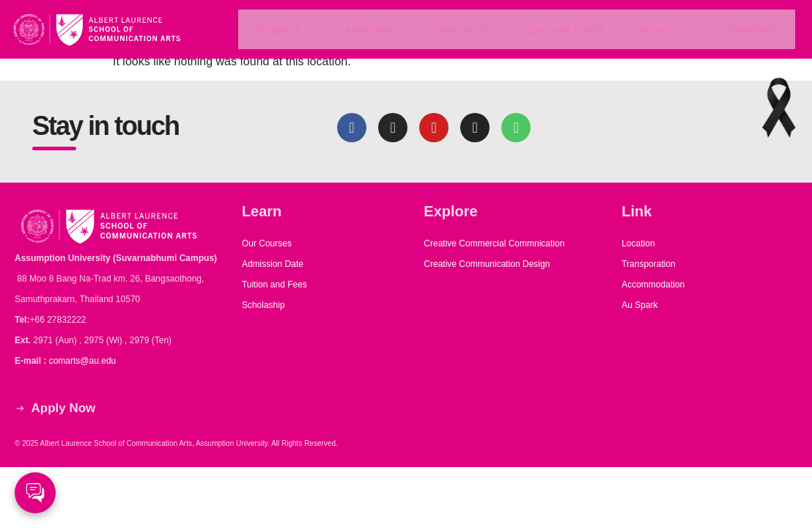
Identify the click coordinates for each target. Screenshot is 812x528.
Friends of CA (458, 29)
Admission (369, 29)
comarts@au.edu (85, 361)
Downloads (752, 29)
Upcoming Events (565, 29)
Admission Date (273, 264)
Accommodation (654, 285)
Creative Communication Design (487, 264)
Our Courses (267, 243)
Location (638, 243)
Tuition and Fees (274, 285)
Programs (282, 29)
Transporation (650, 264)
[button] (283, 29)
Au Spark (639, 305)
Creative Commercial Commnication (494, 243)
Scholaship (263, 305)
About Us (667, 29)
